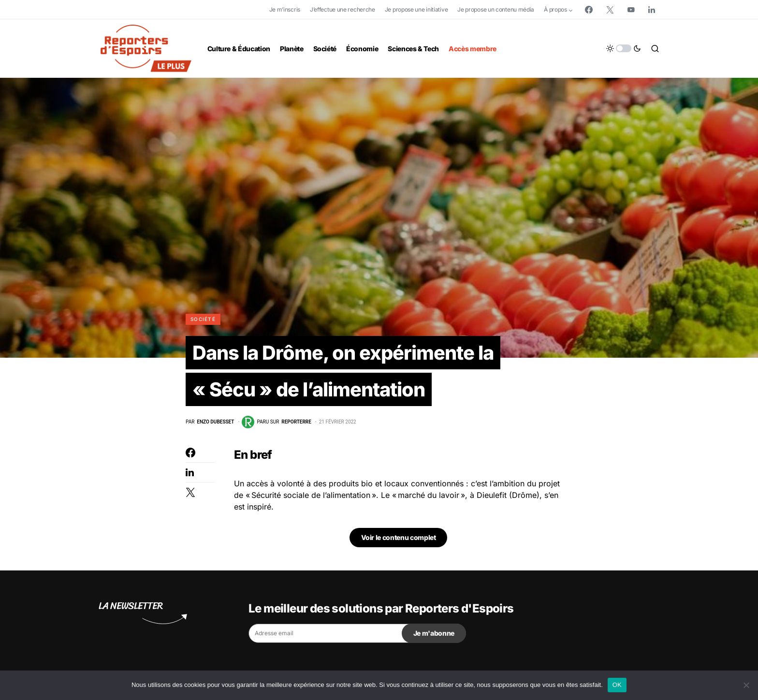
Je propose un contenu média (496, 9)
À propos (555, 9)
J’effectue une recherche (343, 9)
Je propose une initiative (416, 9)
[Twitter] (610, 10)
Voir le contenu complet (399, 537)
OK (617, 685)
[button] (624, 48)
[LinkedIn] (652, 10)
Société (203, 319)
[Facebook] (589, 10)
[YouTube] (631, 10)
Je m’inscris (285, 9)
